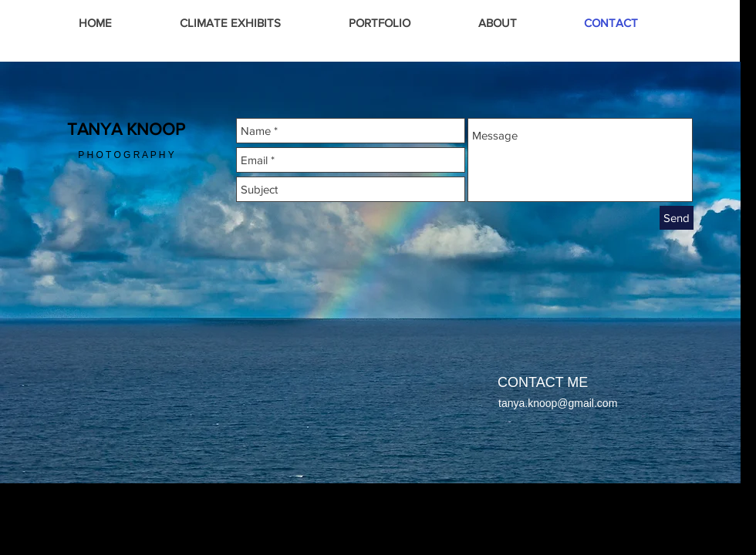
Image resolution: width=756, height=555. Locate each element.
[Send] (677, 218)
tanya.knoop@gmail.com (558, 403)
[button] (380, 23)
